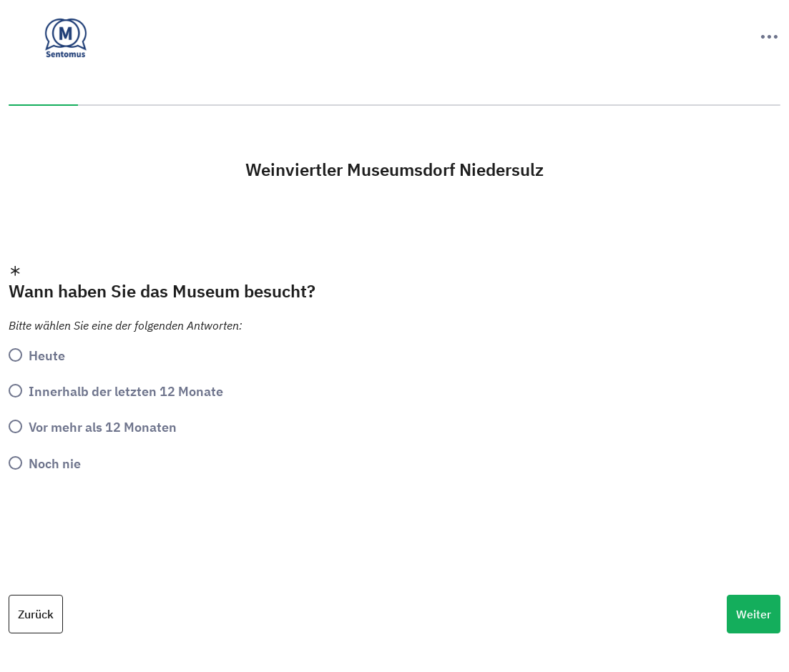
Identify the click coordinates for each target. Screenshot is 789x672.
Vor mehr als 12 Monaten (103, 427)
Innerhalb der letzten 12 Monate (126, 391)
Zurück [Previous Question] (36, 614)
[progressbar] (394, 105)
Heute (47, 355)
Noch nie (55, 463)
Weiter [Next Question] (754, 614)
